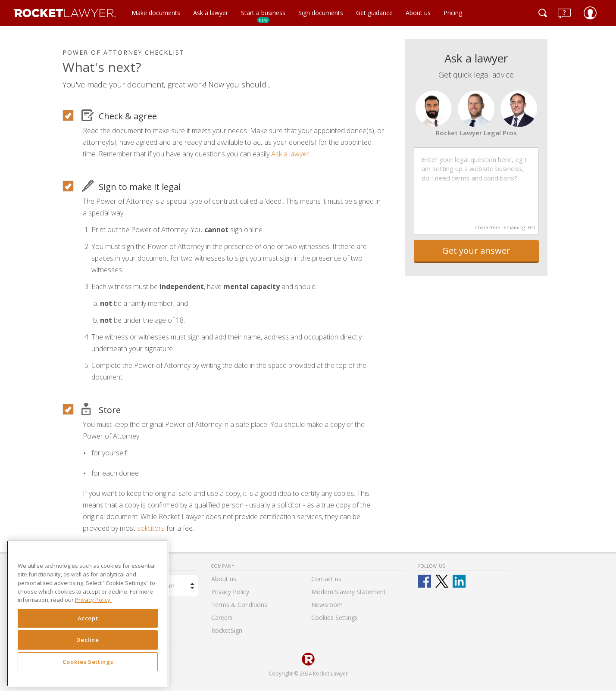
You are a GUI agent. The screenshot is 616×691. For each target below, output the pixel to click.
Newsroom (327, 605)
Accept (88, 618)
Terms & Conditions (239, 605)
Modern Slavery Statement (349, 592)
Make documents (156, 13)
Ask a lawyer (211, 13)
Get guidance (374, 13)
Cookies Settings (88, 662)
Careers (222, 618)
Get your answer (476, 251)
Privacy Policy (230, 592)
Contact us (326, 579)
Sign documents (321, 13)
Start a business (263, 16)
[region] (88, 613)
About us (418, 13)
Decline (88, 640)
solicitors (151, 528)
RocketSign (227, 630)
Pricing (453, 13)
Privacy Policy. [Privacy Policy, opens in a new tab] (93, 600)
